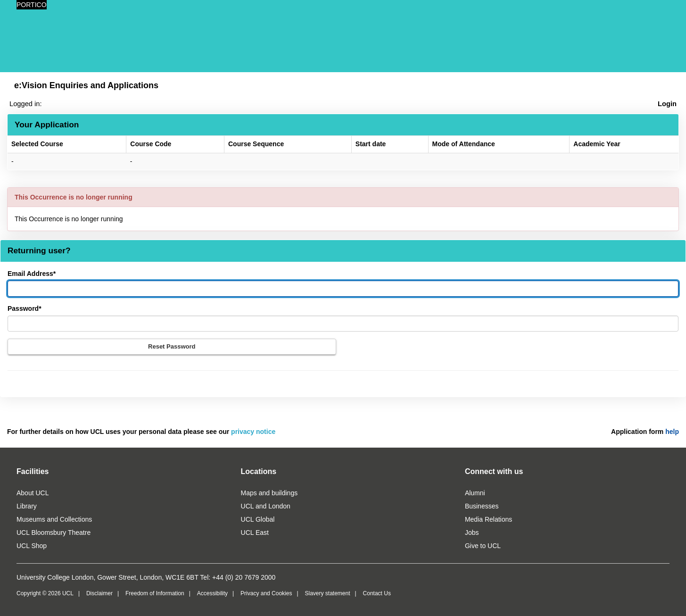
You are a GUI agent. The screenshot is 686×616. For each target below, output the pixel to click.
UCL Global (258, 519)
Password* (25, 308)
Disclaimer (99, 593)
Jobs (472, 533)
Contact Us (377, 593)
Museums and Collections (54, 519)
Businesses (482, 506)
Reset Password (172, 346)
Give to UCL (483, 546)
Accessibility (212, 593)
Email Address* (32, 274)
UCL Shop (32, 546)
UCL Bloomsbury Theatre (54, 533)
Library (27, 506)
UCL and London (266, 506)
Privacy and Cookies (266, 593)
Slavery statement (327, 593)
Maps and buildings (269, 493)
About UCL (33, 493)
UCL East (255, 533)
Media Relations (488, 519)
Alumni (475, 493)
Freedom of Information (155, 593)
